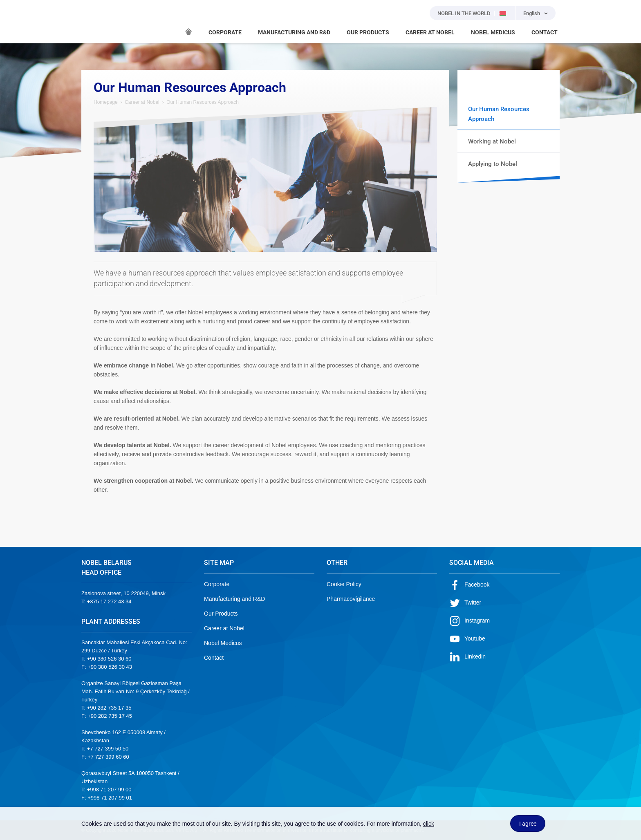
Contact (214, 658)
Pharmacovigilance (351, 599)
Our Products (221, 614)
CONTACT (545, 32)
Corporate (217, 584)
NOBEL (92, 22)
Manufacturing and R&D (234, 599)
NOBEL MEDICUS (493, 32)
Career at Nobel (142, 102)
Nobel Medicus (223, 643)
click (429, 824)
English (532, 13)
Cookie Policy (344, 584)
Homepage (106, 102)
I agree (528, 824)
